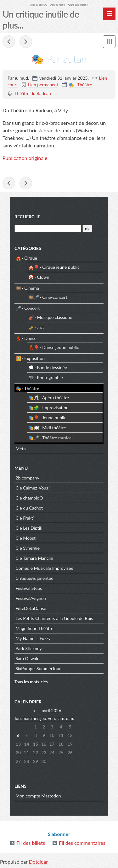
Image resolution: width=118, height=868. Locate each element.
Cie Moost (26, 538)
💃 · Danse (26, 338)
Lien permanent (43, 85)
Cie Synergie (28, 548)
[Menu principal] (109, 14)
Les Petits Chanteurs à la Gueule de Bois (54, 618)
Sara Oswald (28, 658)
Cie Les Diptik (29, 528)
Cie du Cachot (29, 508)
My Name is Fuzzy (33, 638)
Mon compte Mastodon (38, 796)
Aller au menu (57, 5)
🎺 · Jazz (37, 327)
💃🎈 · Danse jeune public (54, 347)
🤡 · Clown (39, 277)
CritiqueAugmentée (35, 578)
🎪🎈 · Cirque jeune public (54, 267)
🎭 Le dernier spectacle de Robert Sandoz (9, 42)
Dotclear (38, 862)
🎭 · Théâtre (80, 85)
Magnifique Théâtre (35, 628)
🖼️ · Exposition (30, 358)
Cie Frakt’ (25, 518)
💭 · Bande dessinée (48, 367)
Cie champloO (29, 498)
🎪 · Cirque (26, 258)
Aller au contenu (39, 5)
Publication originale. (25, 158)
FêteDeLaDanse (31, 608)
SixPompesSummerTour (38, 668)
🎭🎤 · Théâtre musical (51, 438)
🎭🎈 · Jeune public (47, 418)
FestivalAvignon (31, 598)
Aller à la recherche (78, 5)
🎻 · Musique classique (50, 317)
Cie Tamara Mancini (35, 558)
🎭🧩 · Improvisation (48, 408)
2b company (28, 478)
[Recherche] (48, 228)
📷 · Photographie (46, 377)
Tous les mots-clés (31, 682)
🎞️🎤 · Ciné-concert (48, 297)
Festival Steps (29, 588)
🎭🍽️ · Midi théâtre (47, 428)
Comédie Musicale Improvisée (45, 568)
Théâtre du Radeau (33, 93)
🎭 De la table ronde (26, 42)
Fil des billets (31, 843)
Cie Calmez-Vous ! (33, 488)
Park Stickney (29, 648)
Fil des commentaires (82, 843)
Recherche (27, 217)
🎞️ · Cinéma (27, 288)
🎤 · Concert (28, 308)
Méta (21, 449)
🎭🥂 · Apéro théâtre (49, 397)
